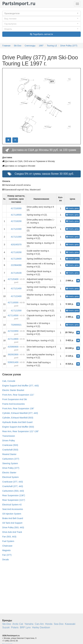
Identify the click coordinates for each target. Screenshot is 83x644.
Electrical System (10, 477)
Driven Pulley (9, 441)
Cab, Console (9, 381)
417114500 (13, 315)
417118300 (13, 302)
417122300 (16, 229)
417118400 (16, 259)
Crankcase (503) (10, 445)
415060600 (13, 347)
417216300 (16, 208)
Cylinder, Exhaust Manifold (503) (18, 418)
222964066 (16, 265)
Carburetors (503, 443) (13, 491)
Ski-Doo (18, 46)
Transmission (9, 436)
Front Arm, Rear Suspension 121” (18, 395)
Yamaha (29, 624)
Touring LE (52, 46)
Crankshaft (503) (10, 450)
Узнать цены (73, 208)
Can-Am (39, 624)
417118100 (16, 273)
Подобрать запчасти (41, 34)
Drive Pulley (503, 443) (13, 527)
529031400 (13, 362)
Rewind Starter (9, 454)
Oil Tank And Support (12, 523)
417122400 (16, 296)
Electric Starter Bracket (13, 390)
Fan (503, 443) (9, 537)
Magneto (6, 550)
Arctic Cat (18, 624)
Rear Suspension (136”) (14, 495)
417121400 (16, 288)
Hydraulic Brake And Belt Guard (17, 422)
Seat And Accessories (13, 509)
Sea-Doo (59, 624)
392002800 (13, 354)
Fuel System (8, 541)
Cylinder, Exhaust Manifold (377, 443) (20, 413)
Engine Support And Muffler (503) (18, 427)
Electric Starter (9, 473)
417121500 (16, 311)
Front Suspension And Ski (15, 399)
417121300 (16, 237)
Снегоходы (30, 46)
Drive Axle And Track (12, 532)
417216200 (16, 221)
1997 (41, 46)
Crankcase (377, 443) (13, 482)
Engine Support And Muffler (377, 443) (21, 386)
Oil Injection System (12, 514)
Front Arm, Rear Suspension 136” (18, 408)
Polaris (15, 627)
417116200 (16, 252)
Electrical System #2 (12, 505)
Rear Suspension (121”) (14, 500)
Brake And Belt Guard (13, 518)
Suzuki (6, 627)
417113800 (13, 339)
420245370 (16, 245)
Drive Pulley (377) (69, 46)
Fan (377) (7, 555)
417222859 (13, 331)
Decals (6, 559)
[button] (41, 13)
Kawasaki (70, 624)
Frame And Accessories (14, 404)
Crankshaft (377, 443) (13, 486)
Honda (49, 624)
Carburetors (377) (11, 459)
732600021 (16, 325)
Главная (6, 46)
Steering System (10, 463)
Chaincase (7, 546)
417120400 (13, 279)
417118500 (16, 215)
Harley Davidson (41, 627)
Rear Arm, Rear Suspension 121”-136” (21, 431)
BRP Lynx (25, 627)
